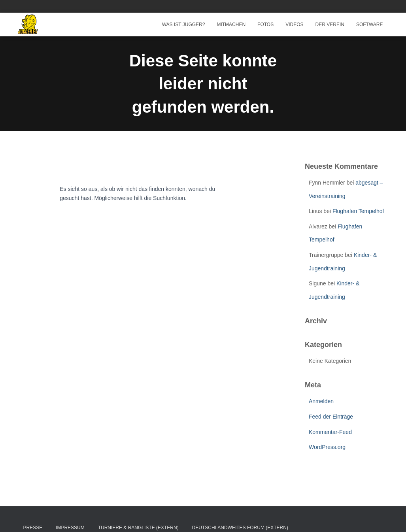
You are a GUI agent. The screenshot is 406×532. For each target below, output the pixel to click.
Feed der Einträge (331, 417)
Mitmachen (231, 25)
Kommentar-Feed (330, 432)
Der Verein (330, 25)
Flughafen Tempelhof (358, 211)
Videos (294, 25)
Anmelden (321, 401)
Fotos (265, 25)
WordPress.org (327, 447)
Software (370, 25)
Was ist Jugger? (184, 25)
